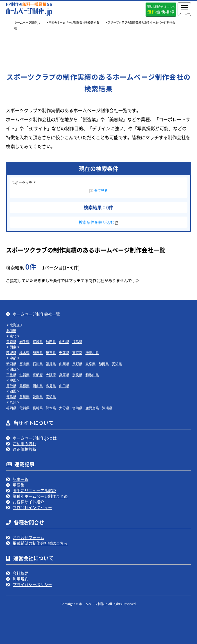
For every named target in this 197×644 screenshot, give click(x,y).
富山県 (24, 364)
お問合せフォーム (28, 537)
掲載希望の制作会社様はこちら (40, 543)
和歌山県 (92, 375)
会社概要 (21, 573)
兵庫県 (64, 375)
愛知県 (117, 364)
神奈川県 (92, 353)
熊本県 (51, 408)
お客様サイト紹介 (28, 502)
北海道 (11, 331)
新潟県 (11, 364)
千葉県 (64, 353)
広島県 (51, 386)
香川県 (24, 397)
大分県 (64, 408)
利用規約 (21, 579)
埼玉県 (51, 353)
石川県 (38, 364)
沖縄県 (107, 408)
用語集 (19, 485)
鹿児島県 (92, 408)
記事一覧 (21, 479)
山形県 (64, 342)
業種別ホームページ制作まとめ (40, 496)
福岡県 (11, 408)
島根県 (24, 386)
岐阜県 (90, 364)
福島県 (77, 342)
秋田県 (51, 342)
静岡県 (104, 364)
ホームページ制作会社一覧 (36, 314)
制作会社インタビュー (32, 507)
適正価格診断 (24, 449)
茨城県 (11, 353)
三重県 (11, 375)
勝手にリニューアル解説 (34, 490)
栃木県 (24, 353)
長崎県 (38, 408)
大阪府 (51, 375)
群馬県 (38, 353)
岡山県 (38, 386)
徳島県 (11, 397)
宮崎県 (77, 408)
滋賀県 (24, 375)
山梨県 (64, 364)
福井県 (51, 364)
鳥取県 (11, 386)
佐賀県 (24, 408)
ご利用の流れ (24, 443)
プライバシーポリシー (32, 584)
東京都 (77, 353)
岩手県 (24, 342)
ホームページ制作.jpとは (35, 438)
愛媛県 (38, 397)
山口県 (64, 386)
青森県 (11, 342)
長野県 (77, 364)
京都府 (38, 375)
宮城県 (38, 342)
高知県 (51, 397)
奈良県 (77, 375)
